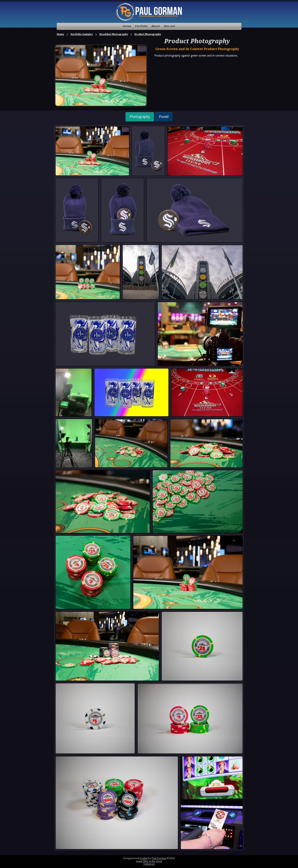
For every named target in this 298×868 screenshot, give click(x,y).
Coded (144, 858)
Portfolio (141, 26)
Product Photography (148, 34)
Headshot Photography (114, 34)
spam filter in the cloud (149, 861)
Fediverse (149, 864)
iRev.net (170, 26)
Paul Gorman (159, 858)
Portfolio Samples (82, 34)
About (156, 26)
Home (127, 26)
